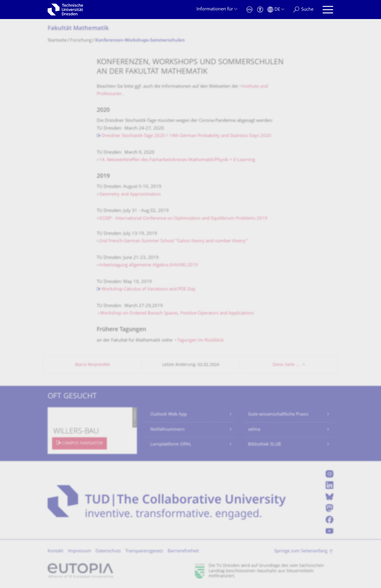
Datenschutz (108, 551)
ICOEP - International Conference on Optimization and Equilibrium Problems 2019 (183, 219)
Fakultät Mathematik (78, 29)
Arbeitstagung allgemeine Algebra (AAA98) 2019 (149, 265)
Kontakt (56, 551)
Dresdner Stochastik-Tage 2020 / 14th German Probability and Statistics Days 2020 (186, 136)
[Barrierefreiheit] (260, 10)
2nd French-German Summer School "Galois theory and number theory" (173, 241)
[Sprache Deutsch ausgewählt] (276, 10)
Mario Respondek (92, 365)
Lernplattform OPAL (171, 445)
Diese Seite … (286, 365)
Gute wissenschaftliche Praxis (278, 415)
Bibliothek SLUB (264, 445)
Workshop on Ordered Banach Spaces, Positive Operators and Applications (177, 313)
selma (254, 430)
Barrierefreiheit (183, 551)
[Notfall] (249, 10)
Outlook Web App (169, 415)
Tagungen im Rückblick (200, 341)
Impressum (79, 551)
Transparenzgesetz (144, 551)
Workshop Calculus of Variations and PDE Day (149, 289)
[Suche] (303, 10)
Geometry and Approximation (130, 195)
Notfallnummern (167, 430)
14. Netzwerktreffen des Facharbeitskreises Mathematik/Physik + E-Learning (177, 160)
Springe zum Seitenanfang (301, 551)
